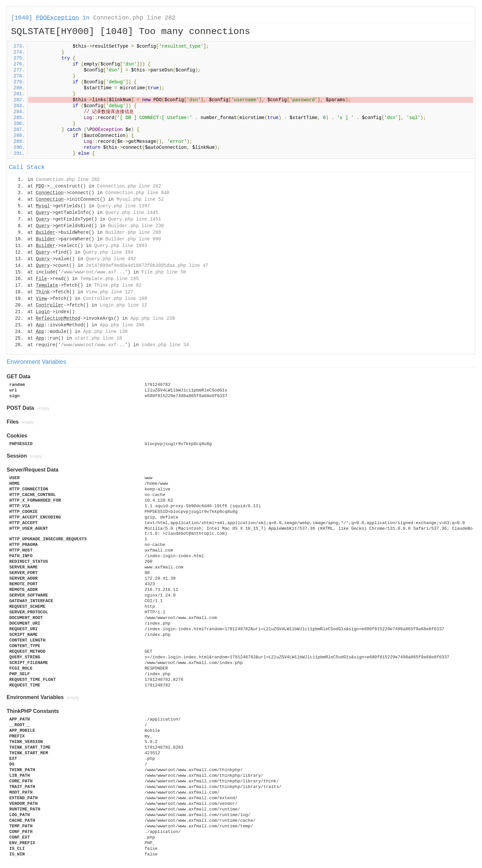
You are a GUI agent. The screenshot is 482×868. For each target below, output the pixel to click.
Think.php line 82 (118, 285)
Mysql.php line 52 (140, 199)
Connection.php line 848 (137, 193)
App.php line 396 (122, 325)
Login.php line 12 (123, 305)
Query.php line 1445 (132, 213)
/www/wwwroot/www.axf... (93, 272)
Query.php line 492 (111, 259)
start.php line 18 (98, 338)
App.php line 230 (153, 318)
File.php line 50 (164, 272)
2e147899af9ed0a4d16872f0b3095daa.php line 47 (147, 266)
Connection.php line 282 (134, 18)
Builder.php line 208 (133, 232)
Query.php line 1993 (121, 246)
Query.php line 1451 (135, 219)
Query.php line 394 (108, 252)
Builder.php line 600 (133, 239)
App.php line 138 (105, 332)
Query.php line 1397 (123, 206)
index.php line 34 (165, 345)
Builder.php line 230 (136, 226)
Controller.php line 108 (115, 299)
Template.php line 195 (110, 279)
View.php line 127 (109, 292)
